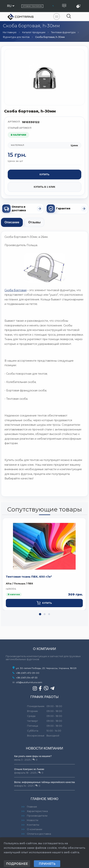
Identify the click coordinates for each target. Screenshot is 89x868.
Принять (47, 864)
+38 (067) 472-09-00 (28, 673)
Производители (37, 816)
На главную (10, 32)
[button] (40, 614)
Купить (44, 174)
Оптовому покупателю (32, 6)
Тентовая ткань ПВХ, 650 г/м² (29, 577)
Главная (32, 807)
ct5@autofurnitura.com (29, 682)
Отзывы (34, 222)
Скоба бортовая (16, 290)
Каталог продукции (34, 32)
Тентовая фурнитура (63, 32)
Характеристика (37, 811)
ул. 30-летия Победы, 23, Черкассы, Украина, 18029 (45, 668)
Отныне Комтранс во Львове (29, 769)
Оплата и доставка (39, 834)
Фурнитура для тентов (16, 37)
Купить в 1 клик (44, 187)
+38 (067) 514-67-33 (27, 678)
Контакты (33, 825)
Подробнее (17, 864)
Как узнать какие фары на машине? (33, 756)
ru (11, 6)
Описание (12, 222)
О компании (35, 829)
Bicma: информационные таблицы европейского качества (44, 782)
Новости (33, 820)
